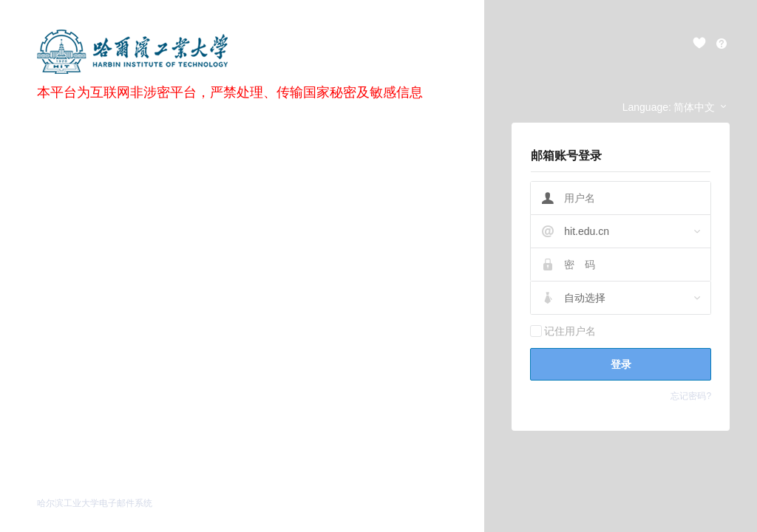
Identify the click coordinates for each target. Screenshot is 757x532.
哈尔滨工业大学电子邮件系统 (95, 503)
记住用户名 (570, 331)
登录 (621, 364)
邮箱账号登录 (566, 156)
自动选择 (585, 298)
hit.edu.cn (587, 231)
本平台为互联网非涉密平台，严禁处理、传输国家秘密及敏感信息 (230, 92)
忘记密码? (691, 396)
